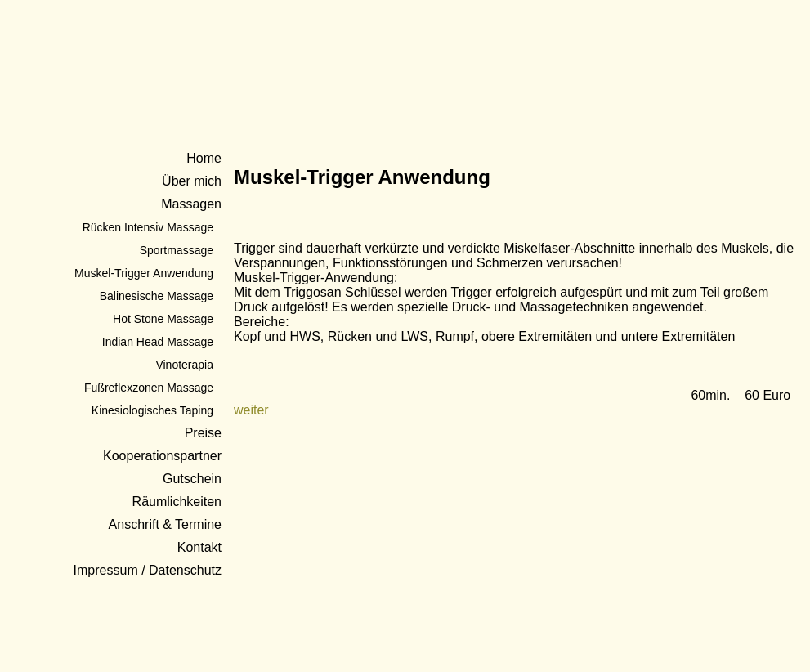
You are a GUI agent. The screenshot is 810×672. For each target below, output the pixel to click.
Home (204, 158)
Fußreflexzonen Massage (149, 388)
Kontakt (199, 547)
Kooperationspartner (162, 456)
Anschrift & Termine (165, 524)
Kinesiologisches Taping (152, 410)
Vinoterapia (184, 365)
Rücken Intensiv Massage (148, 227)
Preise (203, 433)
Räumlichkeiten (177, 502)
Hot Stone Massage (163, 319)
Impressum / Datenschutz (148, 570)
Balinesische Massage (157, 296)
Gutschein (192, 479)
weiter (251, 410)
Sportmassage (177, 250)
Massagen (191, 204)
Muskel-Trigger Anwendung (144, 273)
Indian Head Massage (158, 342)
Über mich (192, 181)
